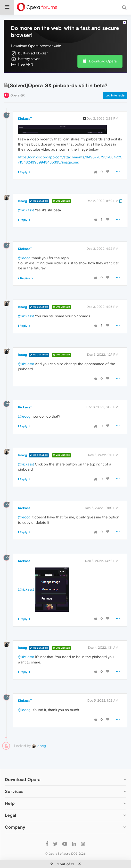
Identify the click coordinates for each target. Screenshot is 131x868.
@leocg (24, 253)
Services (14, 787)
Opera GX (18, 90)
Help (10, 799)
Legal (11, 811)
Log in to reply (115, 91)
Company (15, 822)
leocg (22, 196)
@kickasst (26, 205)
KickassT (25, 114)
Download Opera (103, 56)
